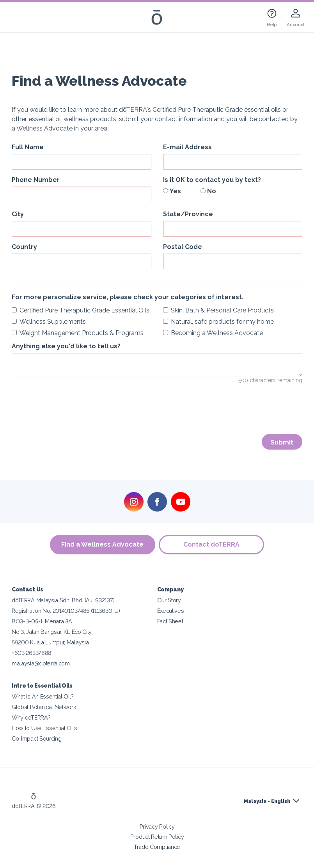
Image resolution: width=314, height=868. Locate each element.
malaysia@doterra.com (41, 663)
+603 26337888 (32, 653)
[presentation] (71, 414)
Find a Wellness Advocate (102, 544)
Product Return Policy (157, 837)
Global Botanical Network (44, 707)
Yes (172, 191)
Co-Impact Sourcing (36, 738)
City (18, 214)
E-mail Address (187, 147)
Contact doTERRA (212, 544)
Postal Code (183, 247)
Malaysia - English (267, 801)
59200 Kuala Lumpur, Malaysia (50, 642)
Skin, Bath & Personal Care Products (218, 310)
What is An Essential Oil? (43, 696)
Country (24, 247)
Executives (171, 611)
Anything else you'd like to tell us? (66, 346)
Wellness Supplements (49, 322)
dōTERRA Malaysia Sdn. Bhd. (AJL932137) (63, 600)
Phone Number (36, 180)
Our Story (169, 600)
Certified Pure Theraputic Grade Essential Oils (81, 310)
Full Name (28, 147)
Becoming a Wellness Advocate (213, 333)
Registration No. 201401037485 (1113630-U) (66, 611)
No (208, 191)
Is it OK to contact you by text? (212, 180)
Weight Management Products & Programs (78, 333)
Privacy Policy (157, 827)
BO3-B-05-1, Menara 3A (42, 621)
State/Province (188, 214)
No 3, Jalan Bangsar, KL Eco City (52, 632)
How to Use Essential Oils (44, 728)
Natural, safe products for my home (218, 322)
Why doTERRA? (31, 717)
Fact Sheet (170, 621)
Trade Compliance (157, 847)
